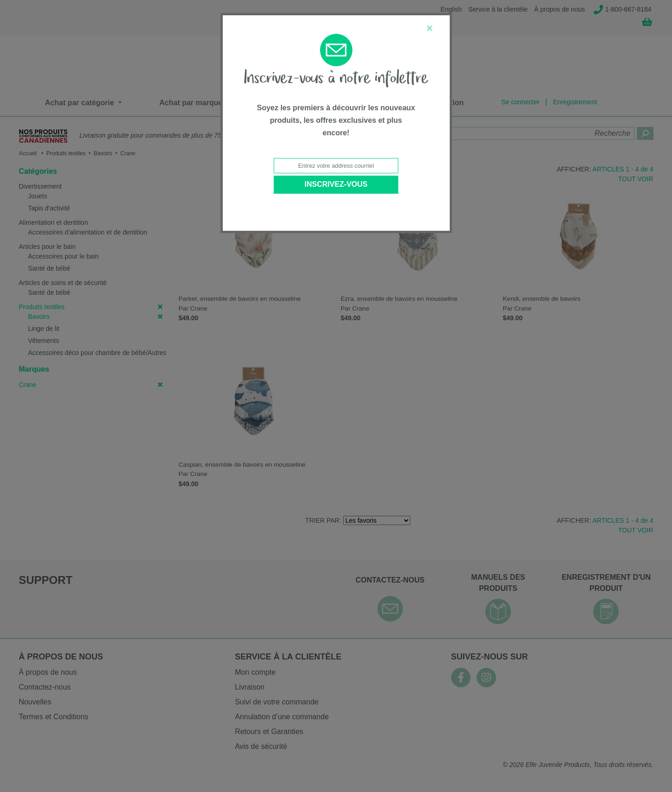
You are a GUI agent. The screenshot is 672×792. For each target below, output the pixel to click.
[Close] (429, 28)
